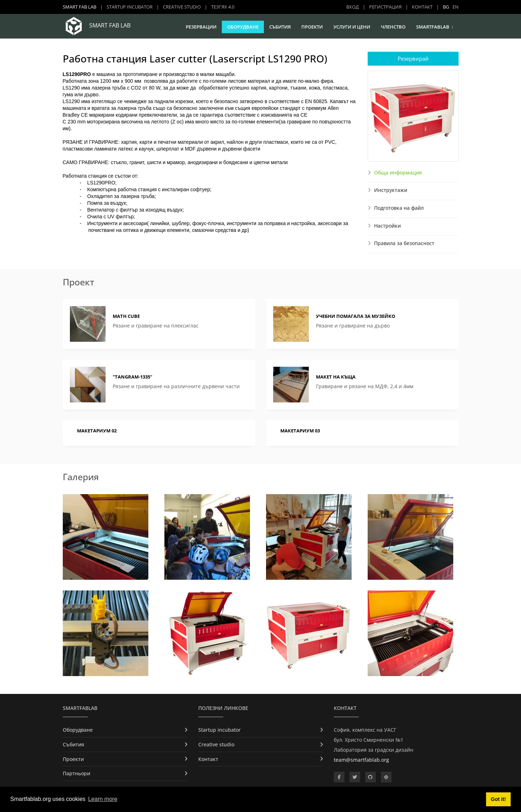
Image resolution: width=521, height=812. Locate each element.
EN (456, 7)
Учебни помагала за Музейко (356, 316)
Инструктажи (391, 190)
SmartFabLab (433, 27)
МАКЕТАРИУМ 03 (300, 431)
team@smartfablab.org (361, 760)
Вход (353, 7)
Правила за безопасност (404, 243)
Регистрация (385, 7)
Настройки (387, 226)
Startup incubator (130, 7)
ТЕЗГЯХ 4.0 (223, 7)
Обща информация (398, 172)
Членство (393, 27)
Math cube (126, 316)
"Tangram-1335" (132, 377)
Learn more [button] (103, 799)
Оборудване (243, 27)
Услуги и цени (352, 27)
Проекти (312, 27)
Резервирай (413, 59)
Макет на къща (336, 377)
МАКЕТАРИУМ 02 (97, 431)
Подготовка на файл (399, 208)
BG (446, 7)
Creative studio (182, 7)
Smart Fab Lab (80, 7)
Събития (280, 27)
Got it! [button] (498, 799)
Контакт (422, 7)
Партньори (76, 773)
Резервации (201, 27)
